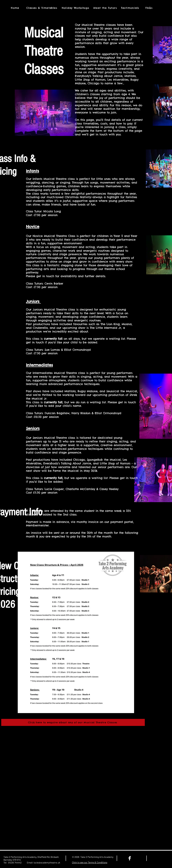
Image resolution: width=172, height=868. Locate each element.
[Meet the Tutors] (105, 8)
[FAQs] (149, 8)
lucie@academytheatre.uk (47, 863)
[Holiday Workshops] (76, 8)
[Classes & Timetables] (42, 8)
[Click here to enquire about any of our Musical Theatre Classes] (73, 722)
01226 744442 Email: (21, 863)
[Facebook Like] (160, 858)
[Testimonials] (130, 8)
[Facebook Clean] (130, 858)
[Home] (15, 8)
